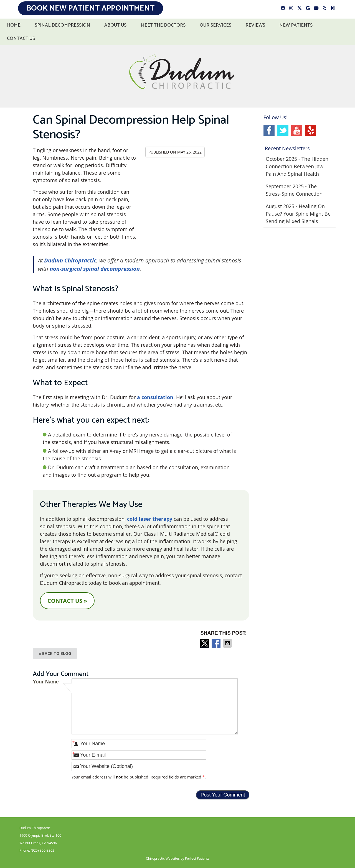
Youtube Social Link (297, 130)
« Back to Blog (55, 653)
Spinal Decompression (62, 25)
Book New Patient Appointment (91, 8)
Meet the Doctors (163, 25)
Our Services (215, 25)
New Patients (296, 25)
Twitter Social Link (283, 130)
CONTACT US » (67, 601)
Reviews (255, 25)
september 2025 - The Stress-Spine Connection (294, 190)
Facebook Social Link (269, 130)
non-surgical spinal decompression (95, 269)
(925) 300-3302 (43, 850)
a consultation (155, 397)
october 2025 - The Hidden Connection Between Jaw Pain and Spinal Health (297, 166)
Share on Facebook (217, 643)
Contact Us (21, 39)
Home (14, 25)
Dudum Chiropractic (70, 260)
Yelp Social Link (311, 130)
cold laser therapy (150, 519)
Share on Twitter (205, 643)
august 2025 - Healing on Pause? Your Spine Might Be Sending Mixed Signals (298, 214)
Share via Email (228, 643)
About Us (115, 25)
